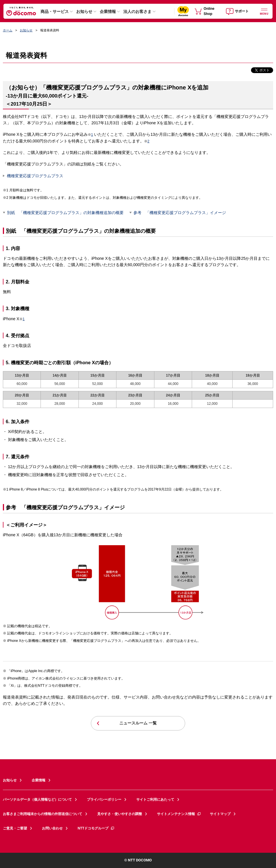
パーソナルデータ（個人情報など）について (37, 800)
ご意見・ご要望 (15, 828)
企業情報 (108, 12)
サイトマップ (220, 814)
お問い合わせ (52, 828)
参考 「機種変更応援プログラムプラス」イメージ (180, 213)
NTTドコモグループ (96, 828)
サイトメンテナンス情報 (179, 814)
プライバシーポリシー (104, 800)
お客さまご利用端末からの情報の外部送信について (43, 814)
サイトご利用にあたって (155, 800)
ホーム (8, 30)
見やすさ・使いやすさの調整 (120, 814)
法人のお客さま (137, 12)
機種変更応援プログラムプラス (35, 176)
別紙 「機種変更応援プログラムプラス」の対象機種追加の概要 (65, 213)
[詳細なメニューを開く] (264, 11)
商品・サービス (55, 12)
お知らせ (84, 12)
